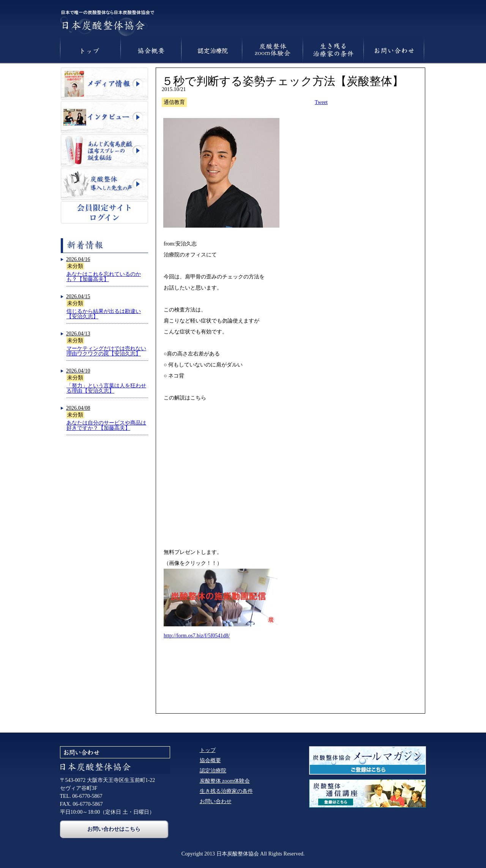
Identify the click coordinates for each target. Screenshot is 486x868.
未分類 (75, 266)
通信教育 (174, 102)
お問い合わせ (216, 801)
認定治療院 (213, 771)
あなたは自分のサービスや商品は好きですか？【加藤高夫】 (106, 425)
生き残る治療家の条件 (226, 791)
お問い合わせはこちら (114, 829)
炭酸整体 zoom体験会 (225, 781)
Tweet (321, 102)
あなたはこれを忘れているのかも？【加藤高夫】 (104, 277)
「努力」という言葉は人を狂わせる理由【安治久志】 (106, 388)
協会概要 (210, 760)
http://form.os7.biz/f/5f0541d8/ (197, 636)
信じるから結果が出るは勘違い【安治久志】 (104, 314)
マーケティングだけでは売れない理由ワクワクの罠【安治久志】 (106, 351)
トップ (208, 750)
